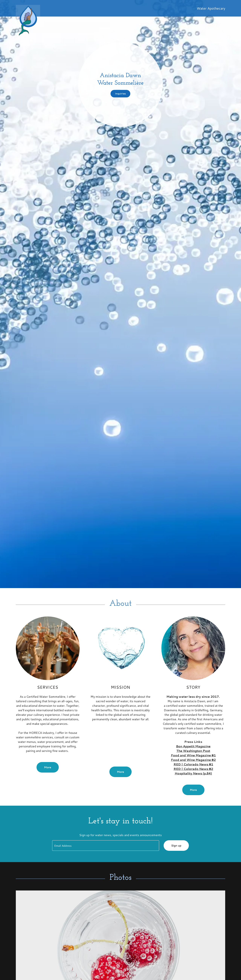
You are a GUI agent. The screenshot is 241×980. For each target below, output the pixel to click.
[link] (91, 6)
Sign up (176, 846)
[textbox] (106, 846)
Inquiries (120, 94)
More (48, 767)
